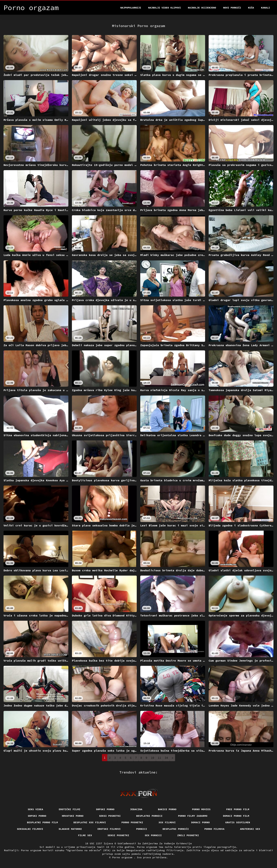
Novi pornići (232, 8)
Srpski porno (105, 809)
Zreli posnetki (188, 835)
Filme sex (85, 835)
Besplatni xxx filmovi (90, 822)
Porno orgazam (123, 857)
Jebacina (136, 809)
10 (153, 758)
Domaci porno (200, 822)
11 (159, 758)
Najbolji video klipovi (165, 8)
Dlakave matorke (70, 829)
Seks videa (36, 809)
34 (166, 758)
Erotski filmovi (109, 829)
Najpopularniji (131, 8)
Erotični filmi (70, 809)
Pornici (142, 829)
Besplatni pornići (176, 829)
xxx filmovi (167, 822)
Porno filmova (214, 829)
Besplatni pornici (149, 816)
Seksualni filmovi (30, 829)
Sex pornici (153, 835)
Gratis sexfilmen (238, 822)
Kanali (266, 8)
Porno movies (201, 809)
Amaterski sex (250, 829)
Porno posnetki (132, 822)
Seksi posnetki (110, 816)
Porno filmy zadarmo (193, 816)
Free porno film (238, 809)
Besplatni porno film (42, 822)
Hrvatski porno (73, 816)
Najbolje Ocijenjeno (202, 8)
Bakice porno (167, 809)
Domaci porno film (236, 816)
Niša (251, 8)
